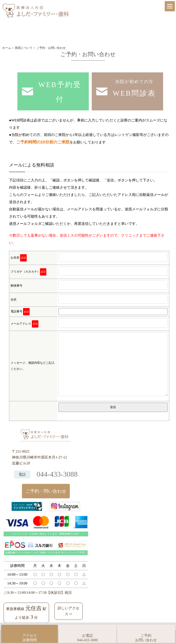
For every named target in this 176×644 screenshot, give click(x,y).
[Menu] (170, 6)
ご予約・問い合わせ (46, 491)
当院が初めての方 (134, 90)
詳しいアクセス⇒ (68, 611)
